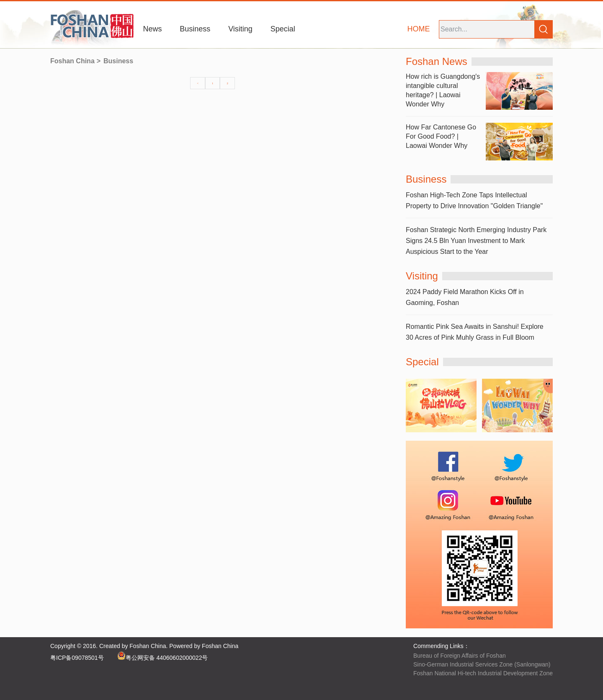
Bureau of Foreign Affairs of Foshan (460, 656)
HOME (419, 29)
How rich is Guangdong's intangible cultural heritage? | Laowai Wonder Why (443, 90)
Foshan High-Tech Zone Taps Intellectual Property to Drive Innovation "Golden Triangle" (474, 200)
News (152, 29)
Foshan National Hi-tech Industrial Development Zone (483, 673)
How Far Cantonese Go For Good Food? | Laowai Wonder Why (441, 136)
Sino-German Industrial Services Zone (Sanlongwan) (482, 664)
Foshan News (437, 61)
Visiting (240, 29)
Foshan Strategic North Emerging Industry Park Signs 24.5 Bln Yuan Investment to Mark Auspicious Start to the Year (476, 241)
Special (283, 29)
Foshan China (72, 61)
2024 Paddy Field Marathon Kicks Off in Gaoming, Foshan (465, 297)
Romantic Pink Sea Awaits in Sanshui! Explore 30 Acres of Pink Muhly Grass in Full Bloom (475, 332)
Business (195, 29)
